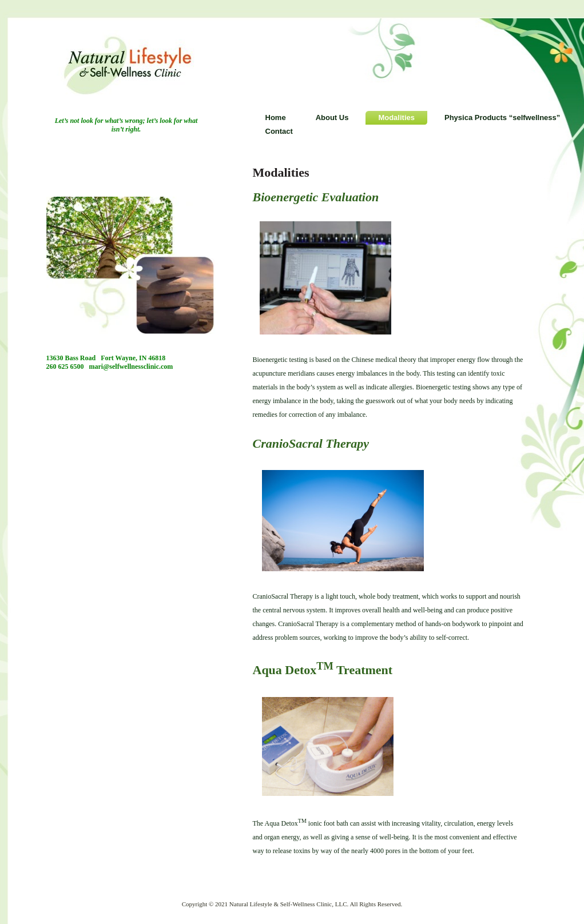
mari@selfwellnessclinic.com (131, 367)
